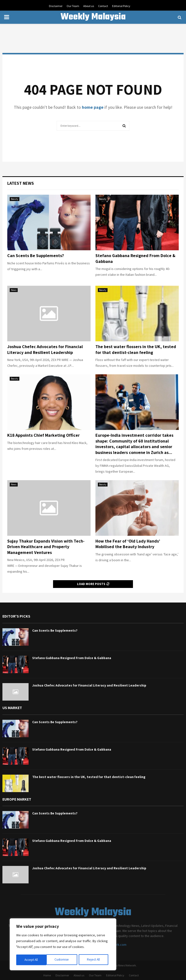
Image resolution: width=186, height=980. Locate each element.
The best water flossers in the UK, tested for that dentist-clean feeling (136, 349)
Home (47, 975)
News (14, 290)
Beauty (15, 199)
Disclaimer (56, 6)
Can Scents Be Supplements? (36, 255)
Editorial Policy (121, 6)
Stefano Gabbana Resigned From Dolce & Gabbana (72, 658)
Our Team (73, 6)
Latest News (21, 183)
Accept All (95, 960)
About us (89, 6)
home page (93, 107)
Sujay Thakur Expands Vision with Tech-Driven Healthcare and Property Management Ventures (46, 547)
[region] (63, 945)
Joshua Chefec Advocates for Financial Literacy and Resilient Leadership (45, 349)
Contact (103, 6)
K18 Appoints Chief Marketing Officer (43, 435)
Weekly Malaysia (93, 17)
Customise (32, 960)
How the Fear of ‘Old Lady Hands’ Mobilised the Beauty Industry (128, 544)
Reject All (63, 960)
